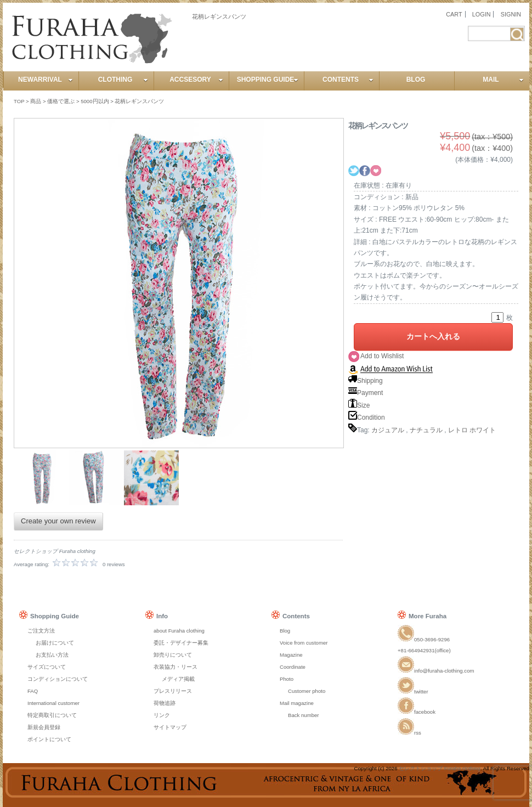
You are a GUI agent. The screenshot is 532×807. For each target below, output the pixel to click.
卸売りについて (173, 655)
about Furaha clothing (179, 631)
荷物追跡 (165, 703)
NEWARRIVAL (46, 80)
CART (454, 14)
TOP (19, 101)
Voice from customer (304, 643)
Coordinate (293, 667)
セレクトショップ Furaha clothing (440, 768)
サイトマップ (170, 727)
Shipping (366, 381)
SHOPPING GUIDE (268, 80)
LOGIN (482, 14)
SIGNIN (511, 14)
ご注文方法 (41, 631)
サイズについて (47, 667)
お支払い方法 (52, 655)
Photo (287, 679)
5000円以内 (95, 101)
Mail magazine (297, 703)
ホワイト (483, 430)
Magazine (291, 655)
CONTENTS (348, 80)
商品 (36, 101)
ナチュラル (426, 430)
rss (409, 733)
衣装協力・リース (176, 667)
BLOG (416, 80)
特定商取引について (52, 715)
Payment (366, 393)
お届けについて (55, 643)
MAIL (503, 80)
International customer (53, 703)
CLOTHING (123, 80)
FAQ (33, 691)
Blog (285, 631)
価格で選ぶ (61, 101)
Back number (304, 715)
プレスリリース (173, 691)
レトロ (458, 430)
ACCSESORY (196, 80)
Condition (367, 417)
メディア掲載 (178, 679)
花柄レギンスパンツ (139, 101)
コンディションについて (58, 679)
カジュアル (388, 430)
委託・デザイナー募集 (181, 643)
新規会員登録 (44, 727)
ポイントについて (49, 739)
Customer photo (307, 691)
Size (359, 405)
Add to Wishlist (382, 356)
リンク (162, 715)
